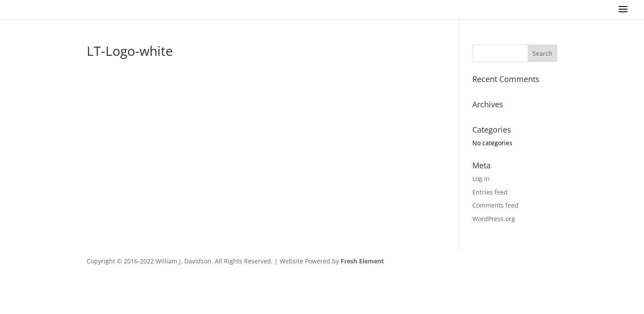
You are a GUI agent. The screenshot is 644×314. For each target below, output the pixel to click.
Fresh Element (362, 261)
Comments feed (495, 205)
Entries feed (490, 192)
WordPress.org (494, 219)
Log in (481, 179)
